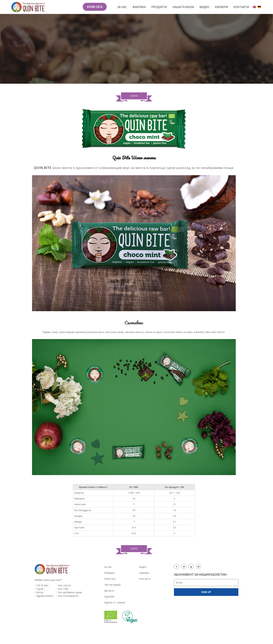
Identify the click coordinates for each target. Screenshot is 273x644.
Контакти (241, 7)
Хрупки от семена (115, 602)
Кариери (222, 7)
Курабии (109, 596)
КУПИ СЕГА (95, 7)
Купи (134, 97)
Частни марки (112, 585)
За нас (122, 7)
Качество (110, 579)
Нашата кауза (183, 7)
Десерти (109, 591)
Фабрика (139, 7)
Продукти (159, 7)
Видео (204, 7)
